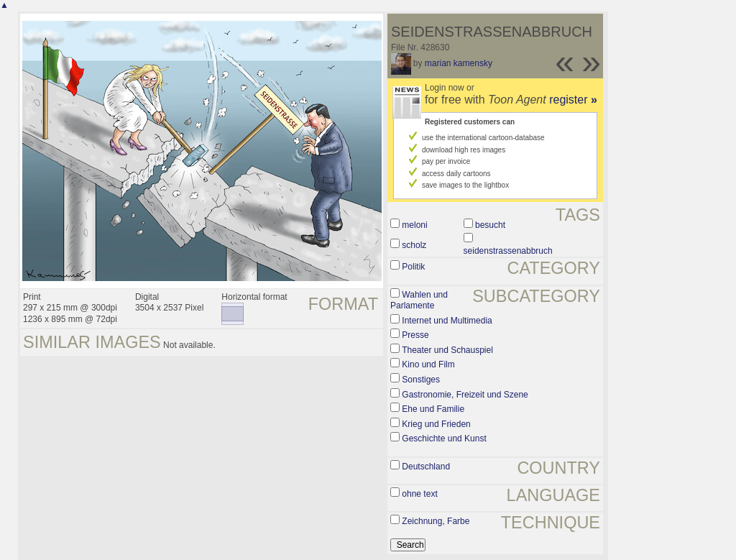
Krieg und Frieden (436, 424)
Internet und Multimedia (447, 321)
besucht (490, 225)
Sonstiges (421, 380)
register (573, 100)
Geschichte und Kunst (444, 439)
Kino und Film (428, 364)
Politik (413, 267)
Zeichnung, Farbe (436, 521)
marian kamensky (459, 63)
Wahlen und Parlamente (419, 300)
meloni (414, 225)
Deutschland (426, 467)
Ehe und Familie (433, 409)
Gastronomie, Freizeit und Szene (465, 395)
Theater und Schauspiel (447, 350)
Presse (415, 335)
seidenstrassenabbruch (508, 251)
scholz (414, 245)
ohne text (419, 494)
